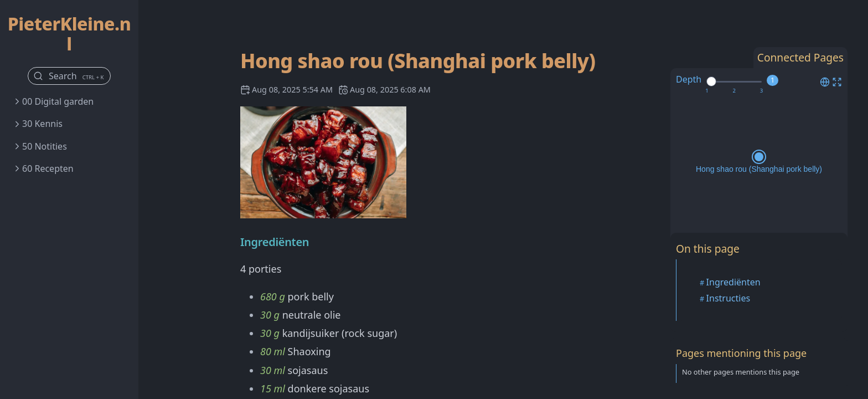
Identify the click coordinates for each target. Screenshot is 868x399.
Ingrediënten (733, 282)
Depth (689, 79)
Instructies (728, 298)
